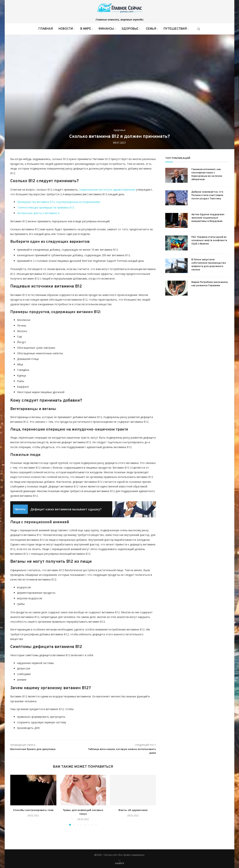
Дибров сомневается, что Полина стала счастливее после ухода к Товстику (207, 195)
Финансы (106, 29)
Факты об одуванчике (133, 810)
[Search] (199, 29)
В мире (86, 29)
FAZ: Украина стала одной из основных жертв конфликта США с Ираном (209, 241)
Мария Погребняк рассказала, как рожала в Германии (210, 284)
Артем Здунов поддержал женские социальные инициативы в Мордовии (208, 218)
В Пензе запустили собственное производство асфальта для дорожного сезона (209, 265)
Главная (46, 29)
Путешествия (175, 29)
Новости (66, 29)
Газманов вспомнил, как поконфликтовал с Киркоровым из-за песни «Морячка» (207, 175)
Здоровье (130, 29)
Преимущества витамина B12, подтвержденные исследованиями (59, 202)
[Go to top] (120, 863)
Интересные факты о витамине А (38, 213)
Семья (151, 29)
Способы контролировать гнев (33, 810)
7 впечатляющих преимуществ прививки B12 (46, 207)
